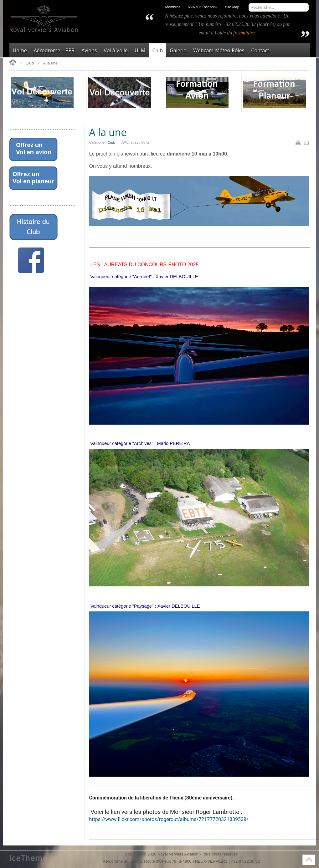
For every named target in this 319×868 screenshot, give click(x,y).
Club (111, 142)
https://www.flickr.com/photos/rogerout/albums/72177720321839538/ (169, 819)
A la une (108, 132)
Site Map (232, 7)
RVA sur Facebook (203, 7)
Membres (173, 7)
